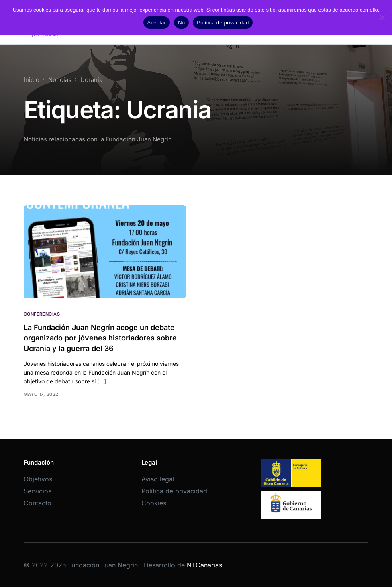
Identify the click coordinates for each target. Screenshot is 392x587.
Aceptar (157, 23)
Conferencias (42, 314)
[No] (382, 17)
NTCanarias (204, 565)
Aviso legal (158, 479)
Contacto (38, 503)
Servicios (38, 491)
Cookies (154, 503)
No (181, 23)
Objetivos (38, 479)
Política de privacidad (174, 491)
